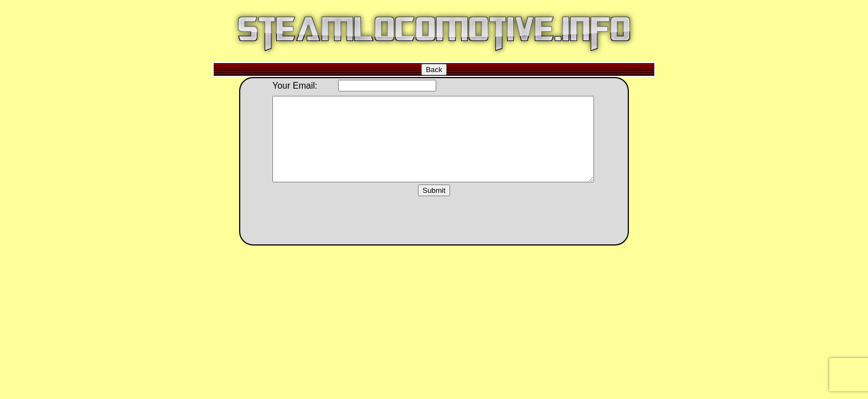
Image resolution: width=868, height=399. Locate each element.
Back (434, 70)
